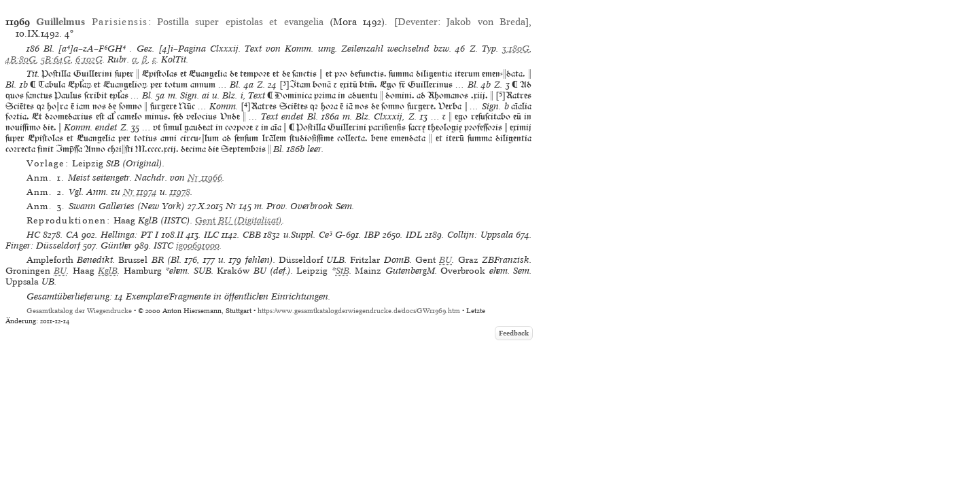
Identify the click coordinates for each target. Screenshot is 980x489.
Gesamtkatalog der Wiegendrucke (79, 311)
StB (343, 271)
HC (33, 235)
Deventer (418, 22)
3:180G (516, 49)
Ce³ (326, 235)
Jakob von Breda (486, 22)
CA (72, 235)
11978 (180, 192)
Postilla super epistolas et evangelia (240, 22)
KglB (108, 271)
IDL (414, 235)
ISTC (163, 246)
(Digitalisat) (239, 220)
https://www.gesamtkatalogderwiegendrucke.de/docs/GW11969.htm (359, 311)
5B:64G (56, 59)
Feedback (514, 333)
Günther (116, 246)
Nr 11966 (205, 178)
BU (445, 260)
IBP (372, 235)
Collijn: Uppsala (480, 235)
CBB (252, 235)
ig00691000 (198, 246)
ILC (211, 235)
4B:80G (21, 59)
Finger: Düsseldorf (43, 246)
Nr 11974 (140, 192)
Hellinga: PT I (129, 235)
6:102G (89, 59)
